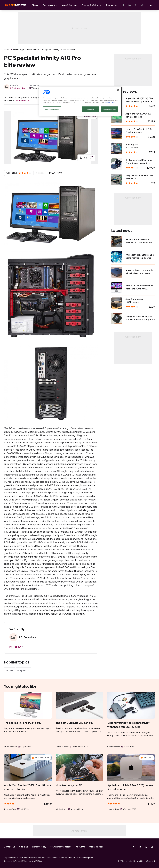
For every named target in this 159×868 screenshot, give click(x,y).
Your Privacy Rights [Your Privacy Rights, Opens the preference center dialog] (52, 109)
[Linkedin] (130, 5)
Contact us (10, 847)
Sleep (35, 5)
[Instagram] (142, 5)
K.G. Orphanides (17, 88)
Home (7, 50)
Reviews (9, 671)
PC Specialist (23, 671)
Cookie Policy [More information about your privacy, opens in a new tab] (110, 102)
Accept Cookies (109, 109)
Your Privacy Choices (61, 847)
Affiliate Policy (96, 847)
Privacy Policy (39, 847)
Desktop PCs (33, 50)
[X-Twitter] (136, 5)
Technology (49, 5)
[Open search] (151, 5)
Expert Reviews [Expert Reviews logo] (14, 5)
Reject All (90, 109)
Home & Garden (69, 5)
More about (15, 647)
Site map (24, 847)
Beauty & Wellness (91, 5)
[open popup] (92, 158)
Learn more (21, 101)
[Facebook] (123, 5)
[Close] (118, 90)
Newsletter (112, 5)
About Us (80, 847)
